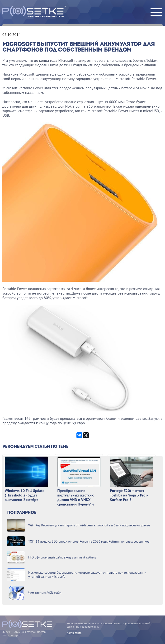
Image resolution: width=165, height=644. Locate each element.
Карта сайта (74, 633)
